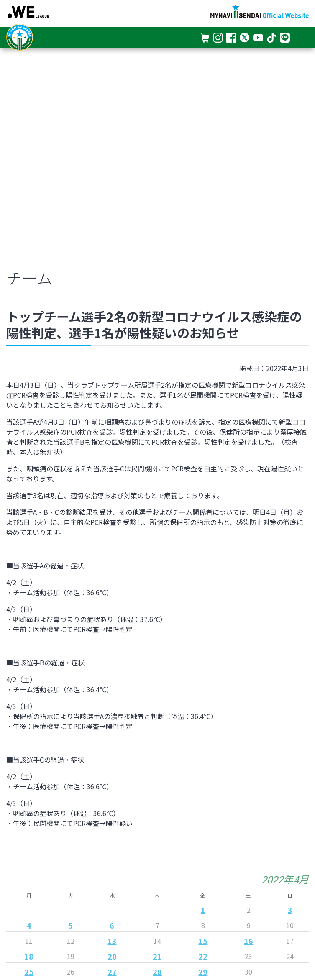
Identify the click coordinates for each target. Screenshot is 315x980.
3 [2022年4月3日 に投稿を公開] (290, 910)
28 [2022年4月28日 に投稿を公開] (157, 972)
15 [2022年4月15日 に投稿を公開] (203, 941)
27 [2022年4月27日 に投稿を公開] (112, 972)
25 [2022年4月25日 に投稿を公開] (29, 972)
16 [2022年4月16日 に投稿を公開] (248, 941)
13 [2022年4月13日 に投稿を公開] (112, 941)
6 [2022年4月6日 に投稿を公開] (112, 925)
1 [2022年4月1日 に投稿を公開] (203, 910)
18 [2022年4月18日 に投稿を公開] (29, 956)
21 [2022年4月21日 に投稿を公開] (157, 956)
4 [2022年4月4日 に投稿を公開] (29, 925)
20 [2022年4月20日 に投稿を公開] (112, 956)
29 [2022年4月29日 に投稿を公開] (203, 972)
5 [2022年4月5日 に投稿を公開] (70, 925)
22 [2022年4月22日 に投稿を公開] (203, 956)
